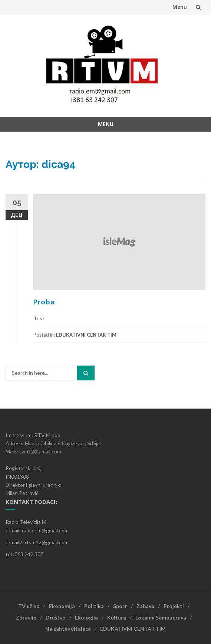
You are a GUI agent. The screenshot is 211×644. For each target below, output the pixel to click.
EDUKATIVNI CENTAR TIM (86, 335)
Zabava (145, 606)
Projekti (174, 606)
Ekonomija (62, 606)
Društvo (56, 617)
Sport (120, 606)
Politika (94, 606)
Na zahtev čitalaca (68, 629)
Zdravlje (26, 617)
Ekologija (86, 617)
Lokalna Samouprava (161, 617)
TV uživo (29, 606)
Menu (180, 7)
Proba (44, 302)
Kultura (117, 617)
